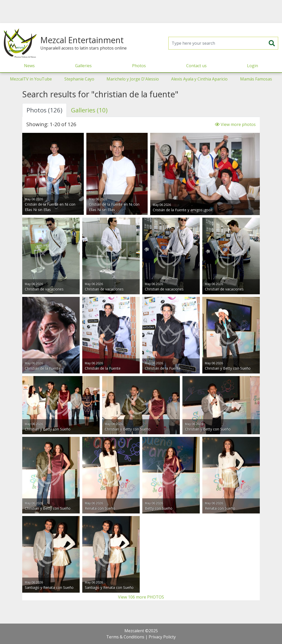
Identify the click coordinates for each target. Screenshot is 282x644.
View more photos (235, 124)
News (29, 66)
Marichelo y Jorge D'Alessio (133, 79)
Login (252, 66)
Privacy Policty (162, 637)
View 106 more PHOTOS (141, 597)
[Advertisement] (141, 11)
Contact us (196, 66)
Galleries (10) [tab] (89, 110)
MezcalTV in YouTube (31, 79)
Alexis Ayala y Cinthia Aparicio (199, 79)
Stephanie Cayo (79, 79)
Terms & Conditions (125, 637)
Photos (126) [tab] (44, 110)
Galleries (83, 66)
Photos (139, 66)
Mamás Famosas (256, 79)
